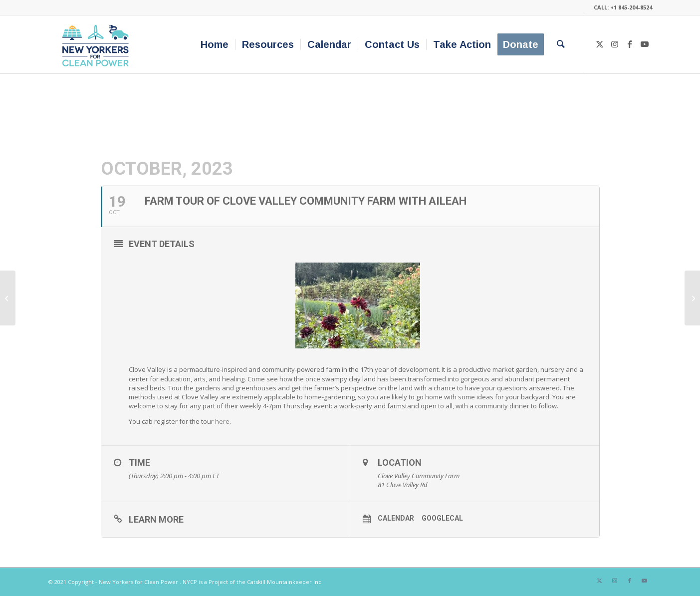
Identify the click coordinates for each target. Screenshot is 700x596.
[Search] (561, 44)
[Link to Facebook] (630, 44)
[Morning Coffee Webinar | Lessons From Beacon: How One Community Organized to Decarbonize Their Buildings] (8, 298)
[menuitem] (215, 44)
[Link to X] (600, 44)
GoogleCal (442, 518)
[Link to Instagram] (615, 44)
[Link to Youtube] (645, 44)
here (222, 421)
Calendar (396, 518)
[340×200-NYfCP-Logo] (98, 44)
